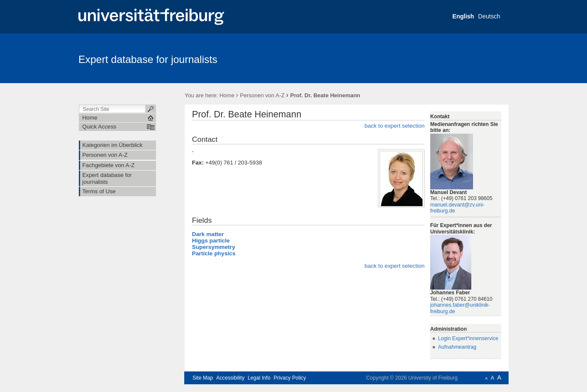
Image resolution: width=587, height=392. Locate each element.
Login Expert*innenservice (468, 338)
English (463, 16)
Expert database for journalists (148, 59)
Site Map (203, 378)
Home (227, 95)
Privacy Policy (290, 378)
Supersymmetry (214, 247)
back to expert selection (395, 126)
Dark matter (208, 234)
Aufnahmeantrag (457, 347)
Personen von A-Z (262, 95)
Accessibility (230, 378)
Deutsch (489, 16)
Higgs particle (211, 241)
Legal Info (259, 378)
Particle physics (214, 253)
